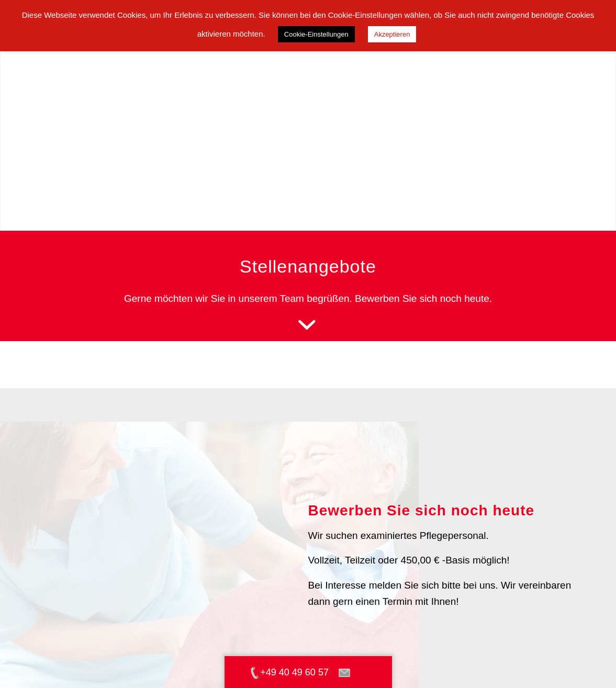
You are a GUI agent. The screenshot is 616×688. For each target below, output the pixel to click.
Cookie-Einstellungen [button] (316, 34)
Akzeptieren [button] (392, 34)
